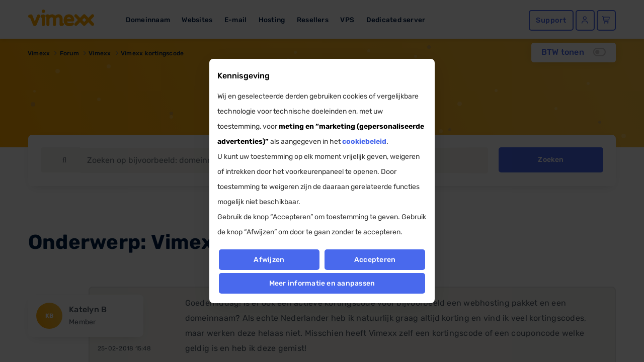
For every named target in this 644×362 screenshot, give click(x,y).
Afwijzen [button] (269, 260)
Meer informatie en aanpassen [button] (322, 283)
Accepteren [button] (375, 260)
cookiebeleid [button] (364, 142)
